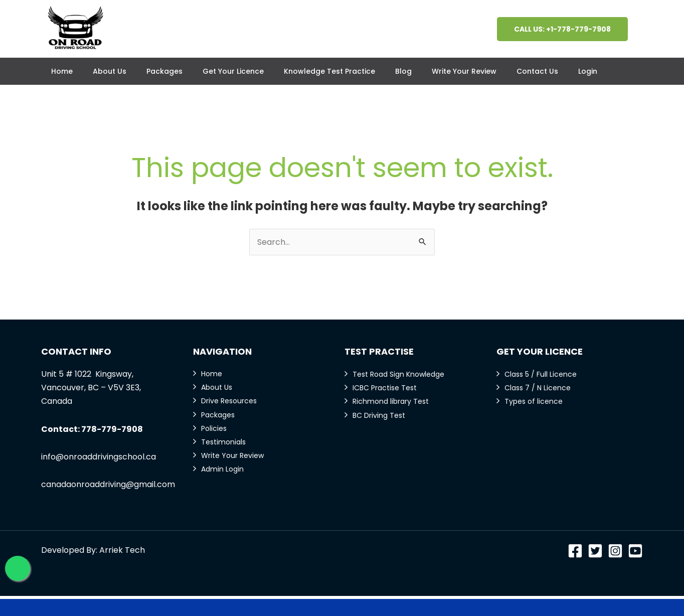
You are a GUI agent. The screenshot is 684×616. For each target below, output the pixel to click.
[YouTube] (635, 551)
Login (588, 71)
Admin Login (222, 469)
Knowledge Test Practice (329, 71)
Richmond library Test (391, 401)
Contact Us (537, 71)
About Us (110, 71)
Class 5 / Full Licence (541, 374)
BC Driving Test (379, 415)
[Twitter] (595, 551)
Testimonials (223, 442)
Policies (214, 428)
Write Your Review (464, 71)
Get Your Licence (233, 71)
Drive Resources (229, 401)
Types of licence (534, 401)
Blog (403, 71)
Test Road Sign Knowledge (398, 374)
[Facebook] (575, 551)
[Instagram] (615, 551)
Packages (164, 71)
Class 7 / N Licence (538, 388)
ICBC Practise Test (385, 388)
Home (62, 71)
